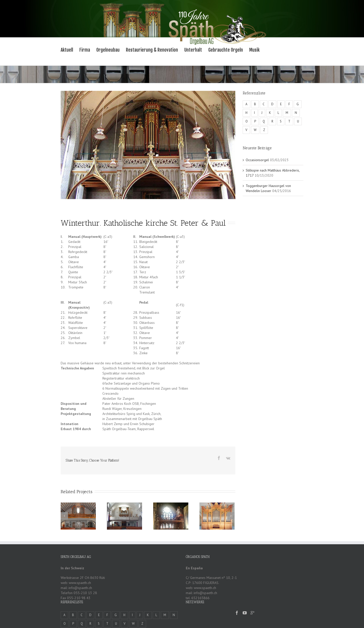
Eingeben (193, 621)
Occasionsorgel (257, 160)
